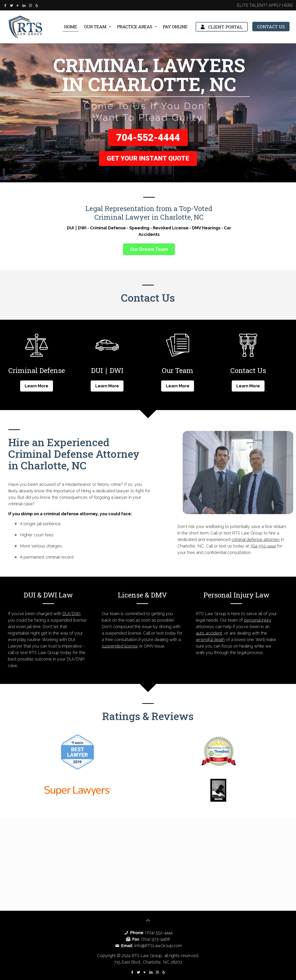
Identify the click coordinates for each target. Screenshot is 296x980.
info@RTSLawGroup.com (158, 946)
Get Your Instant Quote (148, 158)
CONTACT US (271, 27)
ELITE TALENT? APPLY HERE (265, 5)
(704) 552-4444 (159, 933)
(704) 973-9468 (156, 939)
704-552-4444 (148, 138)
